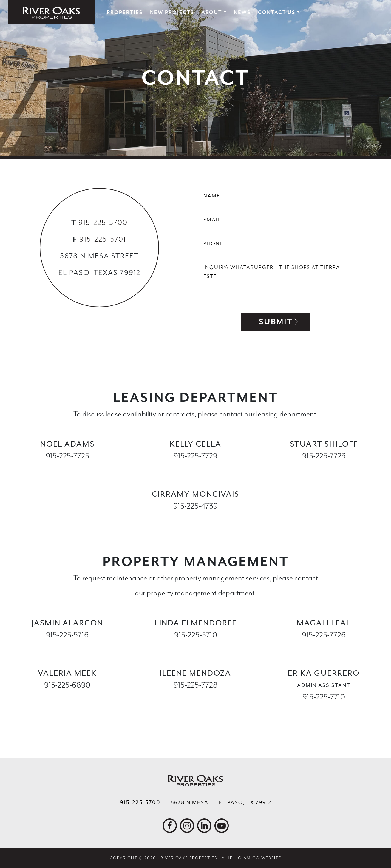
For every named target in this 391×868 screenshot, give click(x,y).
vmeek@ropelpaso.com (67, 697)
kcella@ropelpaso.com (195, 468)
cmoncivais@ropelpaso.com (195, 518)
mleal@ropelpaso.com (324, 647)
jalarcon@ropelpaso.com (67, 647)
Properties (125, 12)
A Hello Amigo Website (251, 858)
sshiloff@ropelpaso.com (324, 468)
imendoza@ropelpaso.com (195, 697)
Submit (276, 322)
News (242, 12)
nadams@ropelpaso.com (67, 468)
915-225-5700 (103, 223)
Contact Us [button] (277, 12)
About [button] (212, 12)
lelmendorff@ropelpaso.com (196, 647)
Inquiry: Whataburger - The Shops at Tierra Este (276, 282)
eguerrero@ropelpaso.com (324, 709)
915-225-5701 (103, 239)
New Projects (172, 12)
